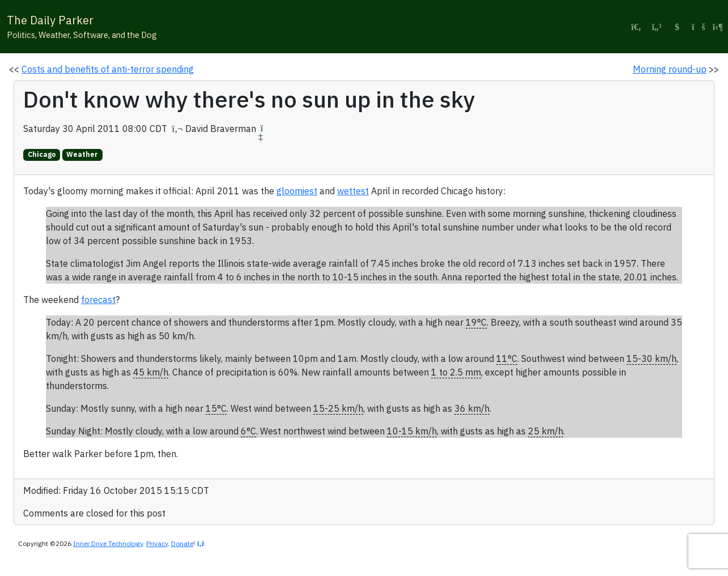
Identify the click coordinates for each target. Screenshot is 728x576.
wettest (353, 191)
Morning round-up (670, 69)
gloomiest (297, 191)
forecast (98, 300)
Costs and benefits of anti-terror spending (108, 69)
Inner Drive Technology (108, 543)
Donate (182, 543)
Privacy (157, 543)
